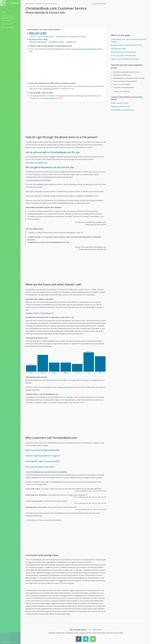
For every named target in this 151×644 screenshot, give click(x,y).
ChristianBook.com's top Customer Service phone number (129, 40)
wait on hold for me (65, 387)
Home (4, 12)
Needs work (97, 630)
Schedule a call (71, 42)
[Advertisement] (66, 67)
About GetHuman (8, 27)
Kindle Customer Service (120, 103)
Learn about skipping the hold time (38, 180)
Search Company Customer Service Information (8, 18)
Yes (90, 630)
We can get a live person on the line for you (50, 167)
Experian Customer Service (121, 106)
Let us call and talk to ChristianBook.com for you (53, 152)
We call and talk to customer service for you (127, 45)
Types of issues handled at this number (125, 59)
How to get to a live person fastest (123, 52)
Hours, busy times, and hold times (123, 55)
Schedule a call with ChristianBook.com (39, 313)
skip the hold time (49, 98)
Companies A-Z (7, 24)
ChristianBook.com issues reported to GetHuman (43, 520)
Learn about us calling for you (36, 163)
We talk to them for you (38, 42)
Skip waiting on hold (56, 42)
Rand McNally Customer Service (122, 110)
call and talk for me (49, 387)
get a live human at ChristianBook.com (86, 49)
